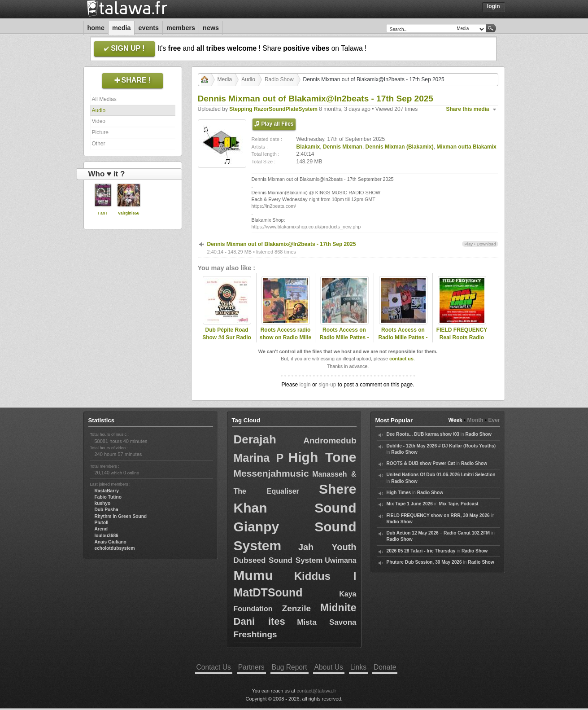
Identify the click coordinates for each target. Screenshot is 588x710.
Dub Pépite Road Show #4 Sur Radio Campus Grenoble (227, 337)
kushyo (103, 503)
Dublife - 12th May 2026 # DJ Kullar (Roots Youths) (441, 446)
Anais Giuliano (111, 542)
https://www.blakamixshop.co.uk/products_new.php (306, 227)
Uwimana (340, 560)
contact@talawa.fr (316, 691)
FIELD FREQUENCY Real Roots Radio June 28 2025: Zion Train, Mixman (462, 341)
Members (181, 28)
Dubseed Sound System (278, 560)
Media (122, 28)
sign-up (327, 385)
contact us (401, 359)
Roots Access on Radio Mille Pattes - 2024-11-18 (344, 337)
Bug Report (290, 667)
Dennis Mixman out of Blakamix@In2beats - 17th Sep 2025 (282, 244)
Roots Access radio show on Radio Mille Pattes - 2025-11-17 (285, 337)
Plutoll (102, 523)
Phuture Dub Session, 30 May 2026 (424, 562)
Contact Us (214, 667)
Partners (251, 667)
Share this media (468, 109)
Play (468, 244)
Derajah (255, 439)
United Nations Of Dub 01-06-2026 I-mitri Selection (441, 475)
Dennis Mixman (343, 147)
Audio (99, 110)
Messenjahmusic (271, 473)
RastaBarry (107, 491)
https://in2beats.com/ (274, 206)
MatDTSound (268, 592)
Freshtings (255, 634)
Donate (385, 667)
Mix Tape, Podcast (459, 504)
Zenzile (296, 608)
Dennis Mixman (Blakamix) (400, 147)
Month (475, 420)
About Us (329, 667)
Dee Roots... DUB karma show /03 (423, 434)
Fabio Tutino (108, 497)
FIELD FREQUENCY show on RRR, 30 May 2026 (438, 515)
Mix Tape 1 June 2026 (410, 504)
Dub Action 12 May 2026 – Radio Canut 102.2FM (438, 533)
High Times (399, 493)
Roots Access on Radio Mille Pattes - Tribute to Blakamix (403, 337)
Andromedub (330, 440)
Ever (494, 420)
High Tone (322, 457)
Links (358, 667)
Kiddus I (325, 576)
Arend (101, 529)
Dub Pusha (107, 510)
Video (99, 121)
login (305, 385)
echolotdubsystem (115, 548)
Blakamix (308, 147)
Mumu (253, 575)
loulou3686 (107, 536)
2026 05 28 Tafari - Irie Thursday (421, 551)
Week (455, 420)
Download (486, 244)
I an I (103, 213)
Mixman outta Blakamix (466, 147)
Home (96, 28)
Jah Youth (327, 547)
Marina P (259, 458)
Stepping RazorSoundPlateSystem (273, 109)
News (211, 28)
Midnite (338, 608)
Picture (100, 132)
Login (494, 6)
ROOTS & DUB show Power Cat (421, 463)
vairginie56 (128, 213)
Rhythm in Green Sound (121, 516)
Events (148, 28)
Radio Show (279, 79)
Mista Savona (327, 622)
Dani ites (259, 621)
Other (99, 144)
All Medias (104, 99)
